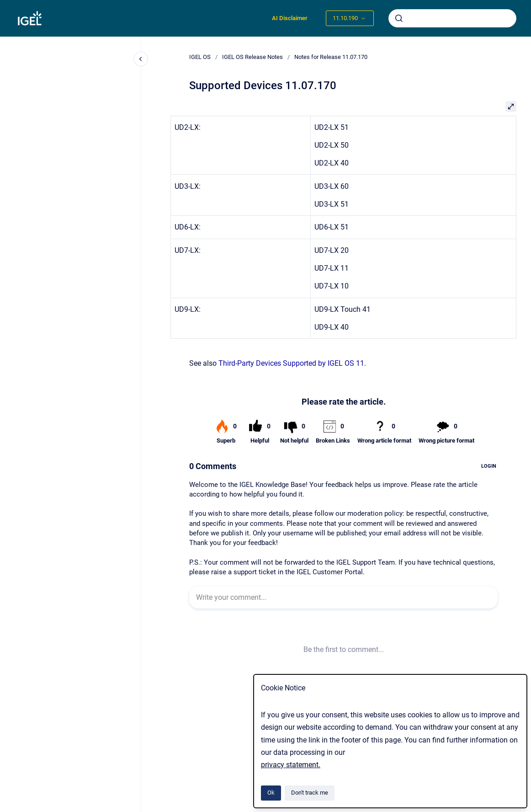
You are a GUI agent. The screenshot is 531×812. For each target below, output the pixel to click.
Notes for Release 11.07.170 (331, 57)
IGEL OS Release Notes (252, 57)
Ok (271, 793)
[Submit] (399, 18)
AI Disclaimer (290, 18)
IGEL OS (200, 57)
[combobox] (452, 18)
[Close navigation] (141, 59)
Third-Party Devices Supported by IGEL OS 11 (291, 363)
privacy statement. (291, 765)
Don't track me (310, 793)
